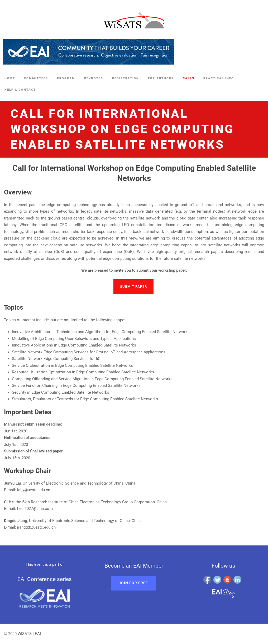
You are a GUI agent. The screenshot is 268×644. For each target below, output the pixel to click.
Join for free (133, 583)
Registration (126, 78)
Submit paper (133, 287)
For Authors (161, 78)
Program (66, 78)
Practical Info (219, 78)
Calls (189, 78)
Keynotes (94, 78)
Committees (36, 78)
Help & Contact (20, 90)
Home (10, 78)
